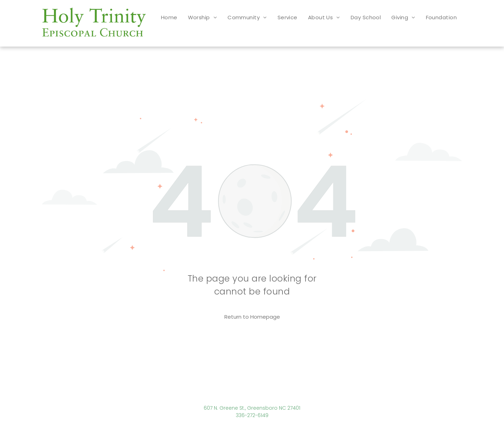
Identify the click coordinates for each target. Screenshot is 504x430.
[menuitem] (169, 17)
